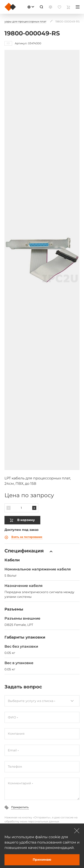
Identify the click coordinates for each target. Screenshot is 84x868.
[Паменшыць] (9, 506)
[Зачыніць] (77, 831)
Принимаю (42, 860)
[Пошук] (41, 7)
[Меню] (78, 7)
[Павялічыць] (34, 506)
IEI (8, 43)
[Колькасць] (21, 506)
